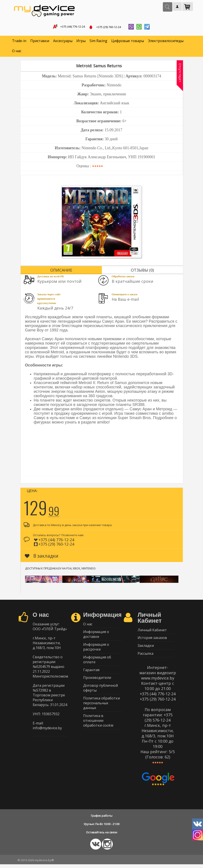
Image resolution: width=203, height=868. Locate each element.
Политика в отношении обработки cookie (98, 727)
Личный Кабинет (152, 631)
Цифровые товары (128, 42)
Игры (81, 42)
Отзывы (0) (142, 271)
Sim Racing (98, 42)
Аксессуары (63, 42)
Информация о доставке (96, 636)
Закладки (146, 648)
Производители (97, 682)
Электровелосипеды (166, 42)
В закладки (42, 557)
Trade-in (19, 42)
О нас (17, 52)
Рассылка (146, 657)
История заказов (152, 640)
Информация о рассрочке (96, 649)
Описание (61, 271)
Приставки (40, 42)
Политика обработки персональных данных (101, 709)
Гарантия (91, 674)
